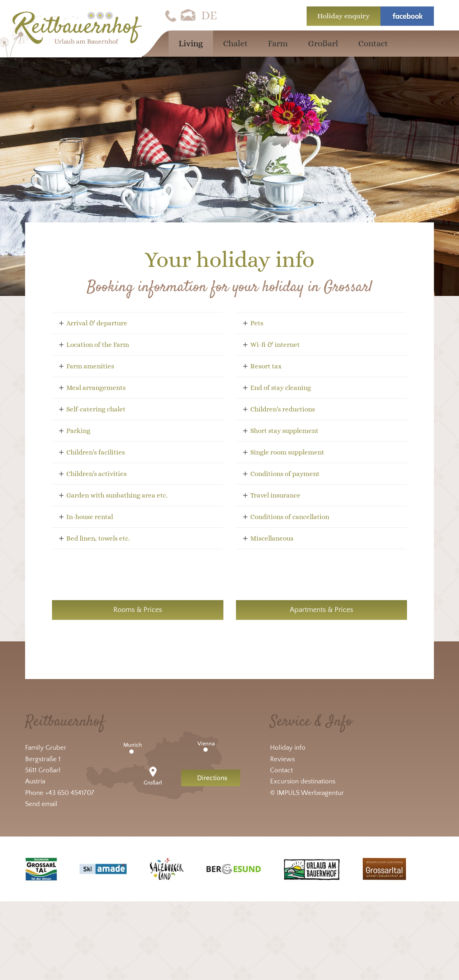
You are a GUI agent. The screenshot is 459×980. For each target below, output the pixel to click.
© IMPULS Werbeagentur (307, 793)
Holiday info (288, 748)
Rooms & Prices (138, 610)
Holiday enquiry (344, 16)
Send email (41, 804)
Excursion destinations (303, 781)
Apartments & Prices (321, 610)
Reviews (282, 759)
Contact (281, 770)
